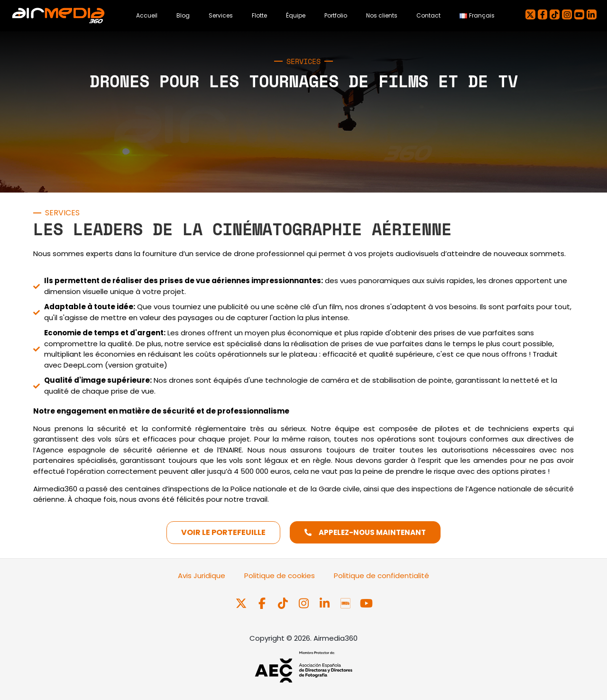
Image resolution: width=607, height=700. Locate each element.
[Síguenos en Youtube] (366, 603)
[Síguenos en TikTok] (284, 603)
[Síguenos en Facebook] (263, 603)
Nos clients (382, 15)
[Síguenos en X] (242, 603)
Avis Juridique (202, 576)
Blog (183, 15)
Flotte (259, 15)
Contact (428, 15)
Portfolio (336, 15)
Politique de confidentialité (382, 576)
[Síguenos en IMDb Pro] (346, 603)
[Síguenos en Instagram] (304, 603)
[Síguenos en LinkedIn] (325, 603)
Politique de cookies (280, 576)
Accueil (147, 15)
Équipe (296, 15)
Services (221, 15)
